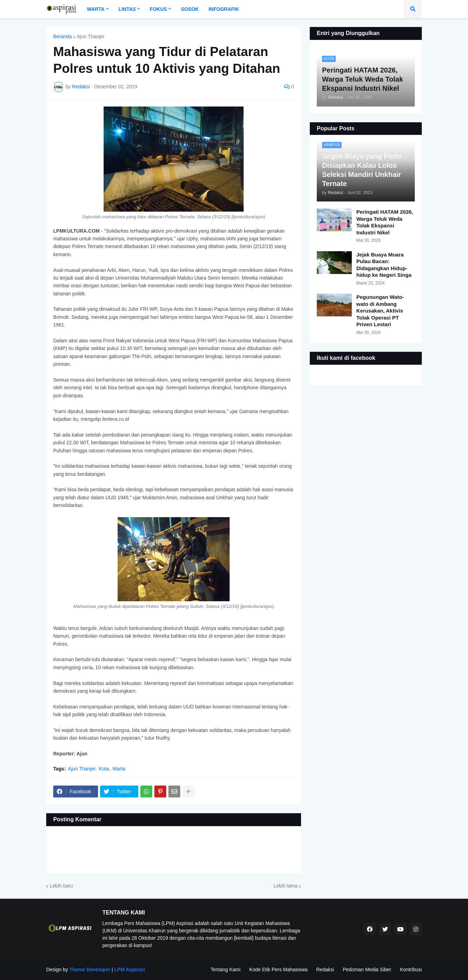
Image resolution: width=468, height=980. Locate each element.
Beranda (62, 36)
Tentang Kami (225, 969)
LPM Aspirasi (130, 969)
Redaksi (325, 969)
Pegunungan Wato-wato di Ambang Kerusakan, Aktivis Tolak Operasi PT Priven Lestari (380, 311)
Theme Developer (90, 969)
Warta (119, 769)
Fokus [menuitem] (158, 9)
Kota (104, 769)
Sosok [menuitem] (190, 9)
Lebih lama (286, 886)
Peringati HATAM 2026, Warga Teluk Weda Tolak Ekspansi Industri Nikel (385, 222)
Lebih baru (61, 886)
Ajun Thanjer (90, 36)
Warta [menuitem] (96, 9)
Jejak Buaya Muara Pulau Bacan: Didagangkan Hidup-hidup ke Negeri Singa (384, 265)
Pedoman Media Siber (367, 969)
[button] (413, 9)
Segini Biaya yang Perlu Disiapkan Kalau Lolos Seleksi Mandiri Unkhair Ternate (362, 170)
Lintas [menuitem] (127, 9)
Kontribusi (411, 969)
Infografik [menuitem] (224, 9)
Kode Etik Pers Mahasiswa (278, 969)
